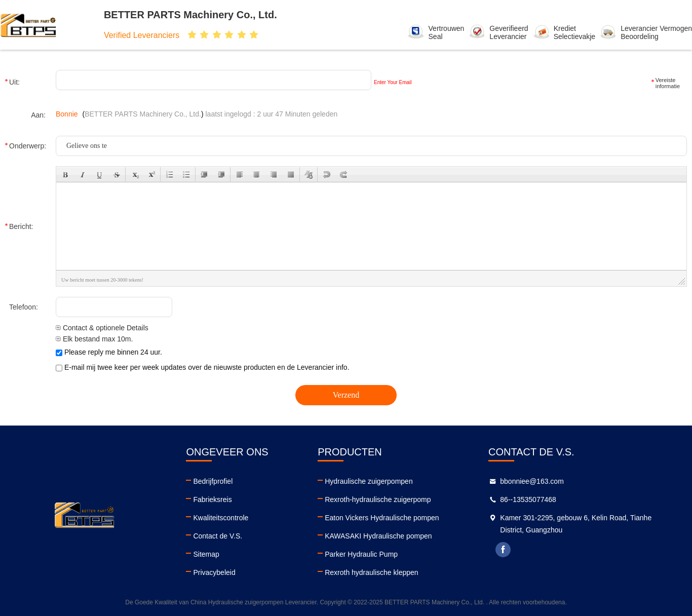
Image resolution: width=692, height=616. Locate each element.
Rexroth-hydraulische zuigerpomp (378, 499)
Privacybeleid (214, 572)
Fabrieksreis (212, 499)
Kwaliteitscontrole (221, 518)
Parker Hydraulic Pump (361, 554)
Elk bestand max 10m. (94, 339)
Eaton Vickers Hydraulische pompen (382, 518)
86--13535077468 (528, 499)
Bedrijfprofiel (213, 481)
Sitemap (206, 554)
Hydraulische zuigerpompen (369, 481)
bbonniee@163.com (532, 481)
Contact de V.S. (218, 536)
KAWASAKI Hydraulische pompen (378, 536)
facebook (503, 550)
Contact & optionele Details (102, 328)
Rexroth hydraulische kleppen (371, 572)
